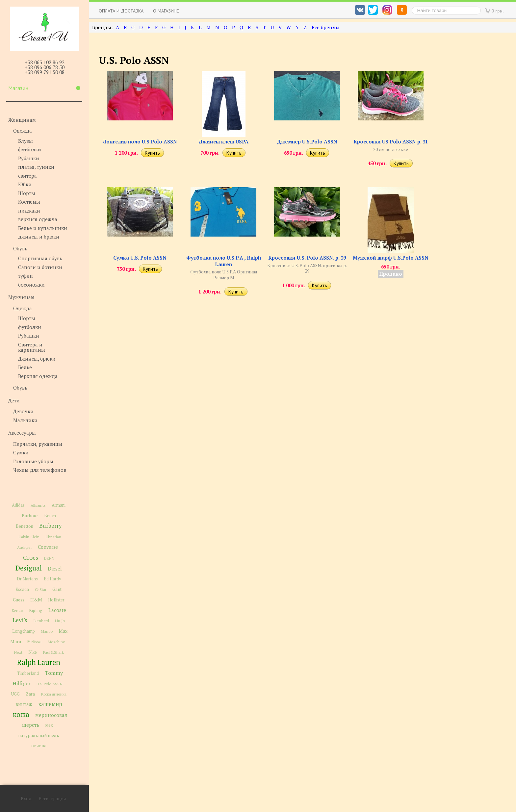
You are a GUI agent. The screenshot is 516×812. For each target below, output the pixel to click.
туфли (26, 276)
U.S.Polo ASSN (50, 684)
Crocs (31, 557)
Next (18, 652)
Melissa (34, 642)
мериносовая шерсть (45, 720)
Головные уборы (33, 461)
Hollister (56, 600)
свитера (27, 176)
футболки (30, 149)
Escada (22, 589)
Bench (50, 516)
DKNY (49, 558)
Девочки (23, 411)
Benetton (25, 526)
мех (49, 725)
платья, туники (36, 167)
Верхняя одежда (38, 376)
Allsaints (38, 505)
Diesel (55, 569)
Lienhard (41, 621)
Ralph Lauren (39, 662)
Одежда (23, 131)
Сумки (21, 452)
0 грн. (498, 11)
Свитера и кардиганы (32, 347)
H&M (36, 600)
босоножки (31, 285)
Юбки (25, 184)
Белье (25, 367)
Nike (33, 652)
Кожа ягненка (54, 694)
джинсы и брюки (39, 237)
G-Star (41, 589)
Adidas (18, 505)
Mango (47, 631)
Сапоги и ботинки (40, 267)
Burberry (50, 526)
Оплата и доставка (121, 11)
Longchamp (24, 631)
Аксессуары (22, 433)
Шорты (27, 193)
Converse (48, 547)
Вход (26, 799)
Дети (14, 400)
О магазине (166, 11)
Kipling (36, 610)
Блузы (26, 141)
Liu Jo (60, 621)
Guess (19, 600)
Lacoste (57, 610)
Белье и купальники (43, 228)
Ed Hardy (52, 579)
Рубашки (29, 158)
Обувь (20, 248)
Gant (57, 589)
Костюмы (29, 202)
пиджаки (29, 211)
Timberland (28, 673)
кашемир (50, 704)
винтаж (24, 704)
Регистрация (52, 799)
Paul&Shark (53, 652)
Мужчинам (21, 297)
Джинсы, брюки (37, 359)
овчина (39, 746)
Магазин (44, 88)
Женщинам (22, 120)
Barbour (30, 516)
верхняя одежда (38, 219)
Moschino (56, 642)
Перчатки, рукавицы (38, 444)
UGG (15, 694)
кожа (21, 714)
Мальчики (25, 420)
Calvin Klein (29, 537)
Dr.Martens (27, 579)
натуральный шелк (39, 735)
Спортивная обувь (40, 258)
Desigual (29, 568)
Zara (30, 694)
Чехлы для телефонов (40, 470)
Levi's (20, 620)
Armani (59, 505)
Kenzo (17, 610)
